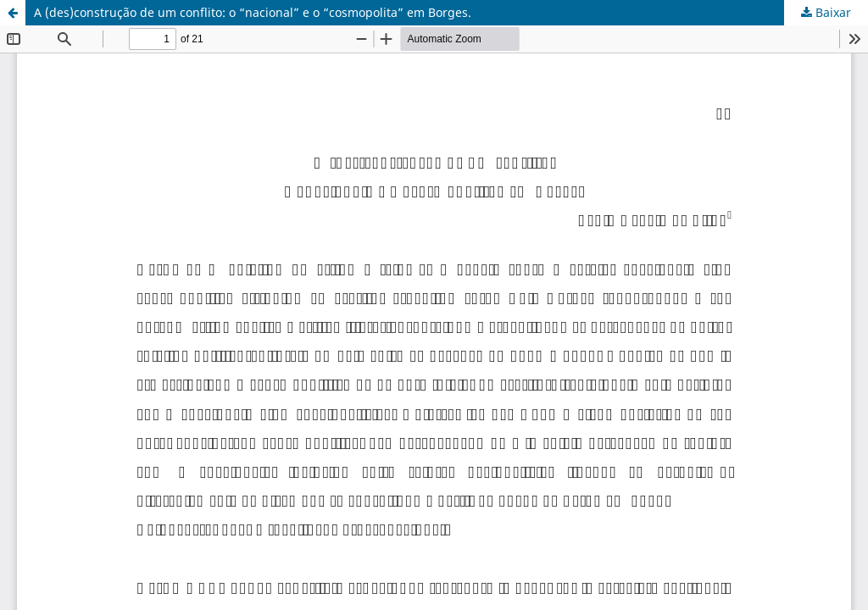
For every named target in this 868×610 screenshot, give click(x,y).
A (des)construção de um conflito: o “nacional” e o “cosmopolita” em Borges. (253, 12)
